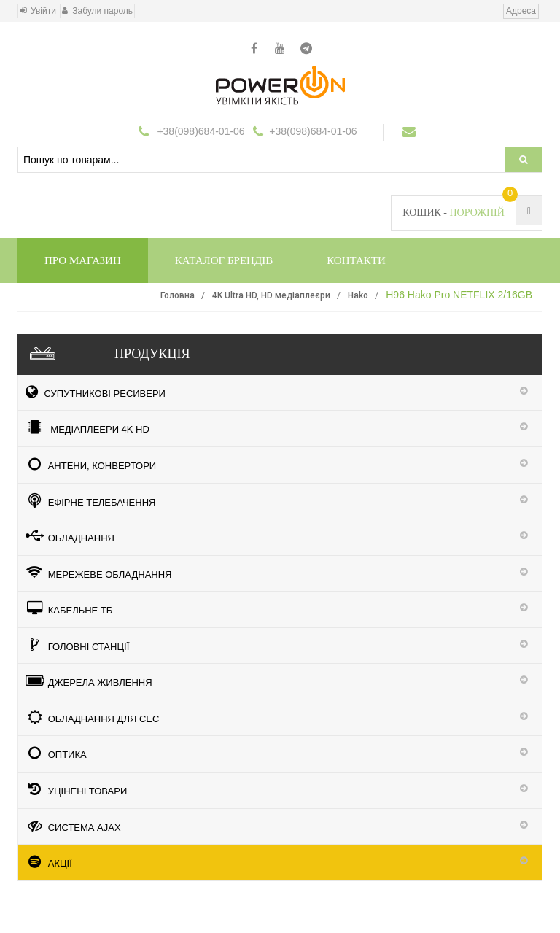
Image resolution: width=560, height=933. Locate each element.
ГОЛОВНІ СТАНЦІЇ (77, 645)
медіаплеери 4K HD (87, 427)
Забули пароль (102, 11)
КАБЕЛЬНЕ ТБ (69, 608)
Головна (178, 295)
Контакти (356, 260)
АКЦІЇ (49, 862)
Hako (358, 295)
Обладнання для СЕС (92, 717)
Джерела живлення (89, 681)
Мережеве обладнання (98, 573)
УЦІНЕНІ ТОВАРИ (76, 789)
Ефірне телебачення (90, 500)
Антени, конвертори (91, 464)
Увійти (43, 11)
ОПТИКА (56, 753)
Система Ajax (73, 826)
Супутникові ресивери (96, 392)
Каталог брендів (224, 260)
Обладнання (70, 536)
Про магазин (83, 260)
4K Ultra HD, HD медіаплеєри (271, 295)
